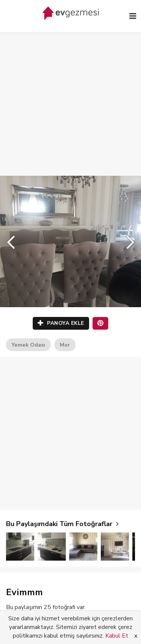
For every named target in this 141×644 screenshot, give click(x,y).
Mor (65, 345)
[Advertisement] (70, 97)
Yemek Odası (28, 345)
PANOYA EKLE (61, 323)
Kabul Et (117, 636)
